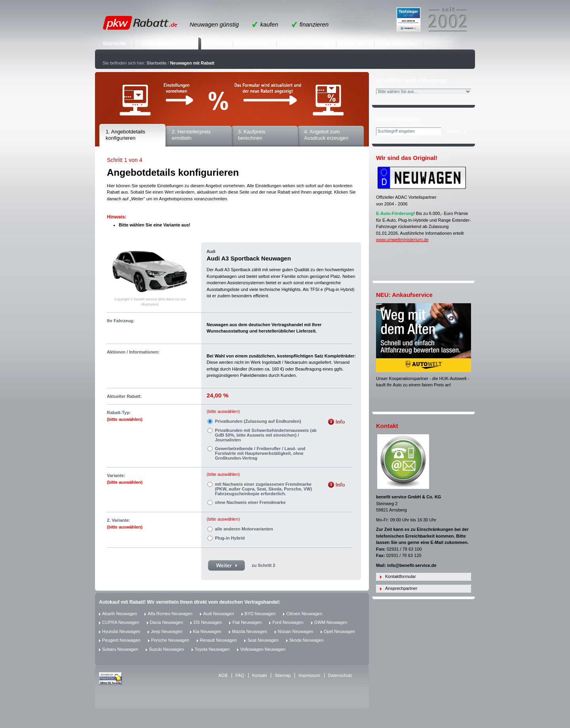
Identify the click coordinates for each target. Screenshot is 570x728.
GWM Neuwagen (331, 622)
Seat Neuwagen (263, 640)
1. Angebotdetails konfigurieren (125, 135)
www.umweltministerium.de (402, 239)
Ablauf (217, 43)
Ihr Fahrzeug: (121, 321)
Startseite (114, 43)
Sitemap (283, 675)
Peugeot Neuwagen (121, 640)
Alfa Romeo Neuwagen (170, 614)
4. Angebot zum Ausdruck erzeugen (326, 135)
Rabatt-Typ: (125, 416)
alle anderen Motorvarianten (244, 529)
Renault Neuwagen (218, 640)
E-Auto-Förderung (306, 43)
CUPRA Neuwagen (121, 622)
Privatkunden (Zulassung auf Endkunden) (258, 421)
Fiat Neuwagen (247, 622)
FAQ (240, 675)
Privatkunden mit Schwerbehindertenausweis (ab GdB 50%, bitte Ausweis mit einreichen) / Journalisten (266, 435)
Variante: (125, 479)
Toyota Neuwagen (212, 649)
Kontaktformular (401, 576)
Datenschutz (340, 675)
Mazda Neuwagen (250, 631)
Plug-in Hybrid (230, 538)
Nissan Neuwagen (295, 631)
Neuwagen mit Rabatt (167, 43)
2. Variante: (125, 524)
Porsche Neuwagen (170, 640)
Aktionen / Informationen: (133, 352)
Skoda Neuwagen (307, 640)
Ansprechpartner (401, 588)
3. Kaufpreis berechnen (252, 135)
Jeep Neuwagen (167, 631)
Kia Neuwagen (207, 631)
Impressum (309, 675)
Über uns (355, 43)
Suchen (454, 131)
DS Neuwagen (208, 622)
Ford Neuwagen (288, 622)
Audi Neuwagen (218, 614)
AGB (223, 675)
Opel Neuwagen (339, 631)
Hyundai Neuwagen (121, 631)
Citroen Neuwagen (304, 614)
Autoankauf (255, 43)
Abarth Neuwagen (120, 614)
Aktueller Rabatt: (124, 396)
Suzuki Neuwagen (166, 649)
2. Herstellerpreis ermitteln (191, 135)
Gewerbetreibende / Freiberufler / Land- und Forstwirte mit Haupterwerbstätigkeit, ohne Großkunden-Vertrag (260, 453)
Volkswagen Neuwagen (263, 649)
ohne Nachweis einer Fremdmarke (250, 502)
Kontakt (259, 675)
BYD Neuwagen (260, 614)
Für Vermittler (399, 43)
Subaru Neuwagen (120, 649)
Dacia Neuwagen (167, 622)
